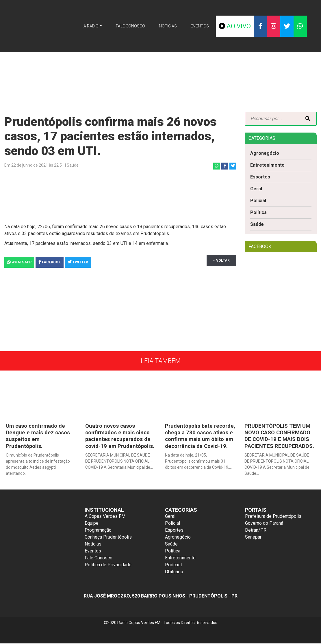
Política (258, 212)
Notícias (168, 26)
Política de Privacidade (108, 565)
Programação (98, 531)
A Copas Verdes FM (105, 517)
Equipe (92, 524)
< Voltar (223, 260)
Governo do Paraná (264, 524)
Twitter (78, 262)
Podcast (174, 565)
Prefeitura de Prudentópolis (273, 517)
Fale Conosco (130, 26)
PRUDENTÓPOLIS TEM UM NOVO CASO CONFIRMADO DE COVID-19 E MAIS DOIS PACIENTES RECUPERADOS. (280, 436)
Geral (256, 189)
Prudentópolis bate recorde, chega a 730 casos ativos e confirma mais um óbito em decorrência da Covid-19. (197, 439)
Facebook (50, 262)
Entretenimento (267, 165)
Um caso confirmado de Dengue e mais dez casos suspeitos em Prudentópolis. (39, 436)
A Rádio (91, 26)
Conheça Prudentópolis (108, 538)
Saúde (257, 224)
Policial (258, 201)
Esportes (260, 177)
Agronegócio (265, 153)
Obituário (174, 572)
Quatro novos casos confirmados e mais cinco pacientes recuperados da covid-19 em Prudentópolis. (120, 436)
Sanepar (253, 538)
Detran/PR (256, 531)
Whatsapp (19, 262)
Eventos (200, 26)
